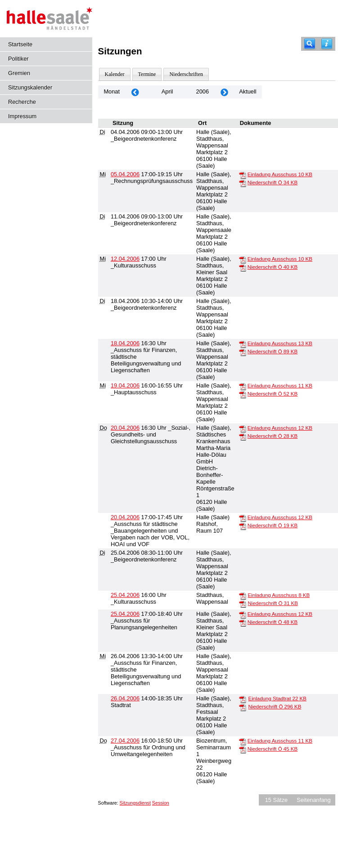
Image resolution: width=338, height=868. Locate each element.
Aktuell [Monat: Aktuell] (248, 91)
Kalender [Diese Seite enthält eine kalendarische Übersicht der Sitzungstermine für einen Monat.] (115, 74)
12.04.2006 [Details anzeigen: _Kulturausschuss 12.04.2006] (125, 259)
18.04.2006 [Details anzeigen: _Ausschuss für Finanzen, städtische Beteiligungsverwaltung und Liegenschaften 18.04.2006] (125, 343)
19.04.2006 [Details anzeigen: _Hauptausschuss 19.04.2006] (125, 385)
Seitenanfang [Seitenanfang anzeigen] (313, 800)
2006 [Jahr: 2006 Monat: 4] (203, 91)
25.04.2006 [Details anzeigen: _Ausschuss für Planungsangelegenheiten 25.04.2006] (125, 614)
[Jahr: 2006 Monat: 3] (135, 92)
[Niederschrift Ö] (243, 183)
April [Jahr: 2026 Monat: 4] (167, 91)
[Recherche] (310, 44)
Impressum (22, 116)
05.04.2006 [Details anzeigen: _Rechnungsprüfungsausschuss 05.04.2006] (125, 174)
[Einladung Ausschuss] (243, 175)
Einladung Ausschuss (280, 174)
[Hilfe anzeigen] (327, 44)
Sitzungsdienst (135, 803)
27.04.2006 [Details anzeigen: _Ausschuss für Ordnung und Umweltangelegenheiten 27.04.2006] (125, 741)
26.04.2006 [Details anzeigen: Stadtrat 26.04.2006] (125, 698)
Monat (112, 91)
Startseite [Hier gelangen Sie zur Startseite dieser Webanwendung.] (20, 44)
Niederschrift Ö (273, 183)
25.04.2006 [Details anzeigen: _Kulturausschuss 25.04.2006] (125, 595)
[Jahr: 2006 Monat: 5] (224, 92)
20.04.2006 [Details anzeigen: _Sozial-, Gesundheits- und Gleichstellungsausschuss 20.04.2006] (125, 428)
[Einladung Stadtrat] (243, 699)
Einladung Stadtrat (277, 699)
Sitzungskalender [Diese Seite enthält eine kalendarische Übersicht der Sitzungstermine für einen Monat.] (30, 87)
